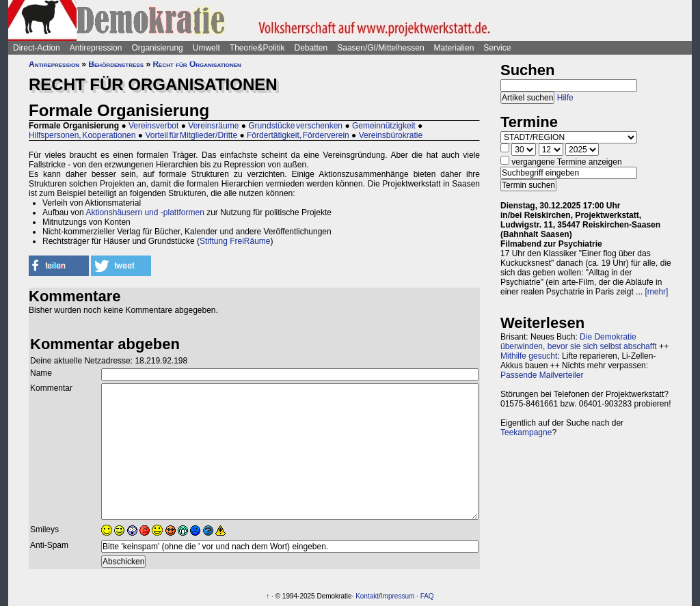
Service (497, 48)
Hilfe (565, 98)
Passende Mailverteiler (542, 375)
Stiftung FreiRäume (235, 241)
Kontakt (367, 596)
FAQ (427, 596)
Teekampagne (526, 432)
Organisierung (157, 48)
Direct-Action (37, 48)
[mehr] (656, 292)
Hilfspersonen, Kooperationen (82, 135)
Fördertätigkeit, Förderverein (298, 135)
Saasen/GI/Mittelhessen (380, 48)
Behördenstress (116, 64)
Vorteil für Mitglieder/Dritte (191, 135)
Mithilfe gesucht (529, 356)
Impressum (398, 596)
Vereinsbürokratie (391, 135)
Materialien (454, 48)
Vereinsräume (213, 126)
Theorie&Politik (257, 48)
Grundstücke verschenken (295, 126)
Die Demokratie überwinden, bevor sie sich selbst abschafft (579, 342)
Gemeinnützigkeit (384, 126)
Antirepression (96, 48)
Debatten (311, 48)
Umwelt (206, 48)
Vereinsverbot (153, 126)
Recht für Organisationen (197, 64)
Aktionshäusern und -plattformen (145, 212)
